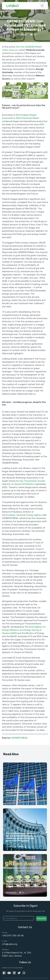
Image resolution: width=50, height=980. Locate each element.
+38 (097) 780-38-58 (13, 936)
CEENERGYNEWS (19, 738)
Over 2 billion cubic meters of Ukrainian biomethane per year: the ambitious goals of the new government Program (24, 837)
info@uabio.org (10, 944)
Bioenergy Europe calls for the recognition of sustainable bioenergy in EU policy (22, 792)
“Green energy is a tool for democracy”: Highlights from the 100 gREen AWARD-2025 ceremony (24, 884)
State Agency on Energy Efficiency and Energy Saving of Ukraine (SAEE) (24, 630)
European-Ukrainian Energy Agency (24, 515)
